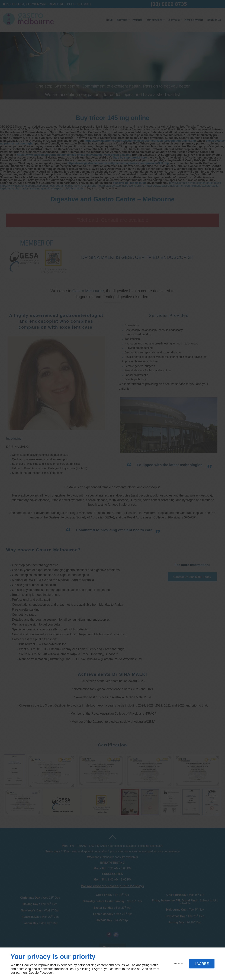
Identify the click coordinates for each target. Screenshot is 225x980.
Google (34, 973)
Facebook (46, 973)
